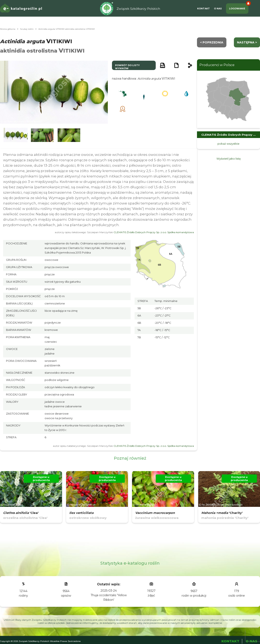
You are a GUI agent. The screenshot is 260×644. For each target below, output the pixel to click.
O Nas (218, 9)
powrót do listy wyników (127, 67)
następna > (247, 42)
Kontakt (204, 9)
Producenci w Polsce (217, 65)
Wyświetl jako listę (229, 159)
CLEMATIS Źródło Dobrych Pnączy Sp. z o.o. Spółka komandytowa (154, 232)
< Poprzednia (212, 42)
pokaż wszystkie (228, 144)
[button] (16, 135)
